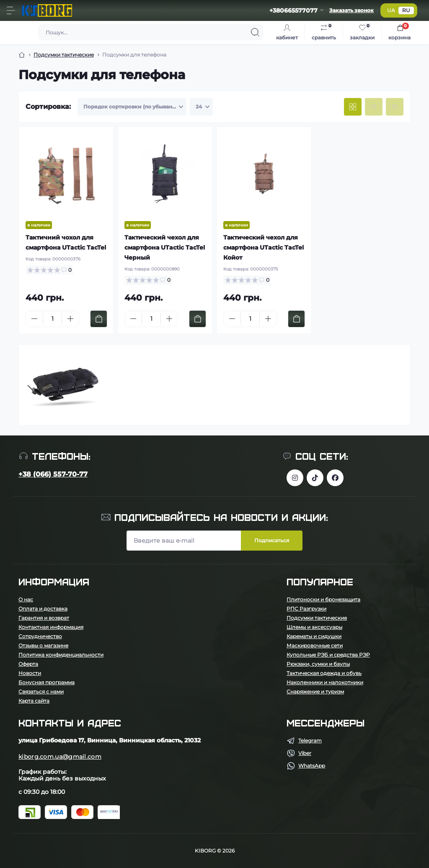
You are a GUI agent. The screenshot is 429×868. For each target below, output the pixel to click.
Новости (30, 673)
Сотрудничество (40, 636)
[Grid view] (353, 107)
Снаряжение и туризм (315, 692)
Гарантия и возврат (44, 618)
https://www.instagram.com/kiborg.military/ (295, 478)
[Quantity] (52, 319)
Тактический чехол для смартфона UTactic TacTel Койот (264, 247)
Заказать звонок (351, 10)
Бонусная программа (47, 682)
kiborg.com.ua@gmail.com (60, 757)
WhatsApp (312, 766)
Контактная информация (51, 627)
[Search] (255, 32)
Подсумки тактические (64, 55)
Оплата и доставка (43, 609)
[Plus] (70, 319)
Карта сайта (34, 701)
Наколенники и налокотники (325, 682)
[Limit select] (201, 107)
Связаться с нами (41, 692)
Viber (305, 753)
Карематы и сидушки (314, 636)
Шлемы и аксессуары (314, 627)
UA (391, 10)
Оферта (28, 664)
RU (406, 10)
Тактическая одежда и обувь (324, 673)
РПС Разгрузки (306, 609)
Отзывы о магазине (43, 645)
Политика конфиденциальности (61, 655)
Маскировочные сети (315, 645)
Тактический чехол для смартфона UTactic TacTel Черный (165, 247)
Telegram (310, 741)
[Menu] (11, 10)
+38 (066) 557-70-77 (53, 474)
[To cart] (99, 319)
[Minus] (34, 319)
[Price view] (395, 107)
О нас (26, 599)
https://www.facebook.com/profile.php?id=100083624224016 (335, 478)
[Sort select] (132, 107)
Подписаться (272, 540)
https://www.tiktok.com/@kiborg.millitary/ (315, 478)
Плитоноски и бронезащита (323, 599)
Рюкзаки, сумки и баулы (318, 664)
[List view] (374, 107)
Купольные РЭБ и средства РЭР (328, 655)
